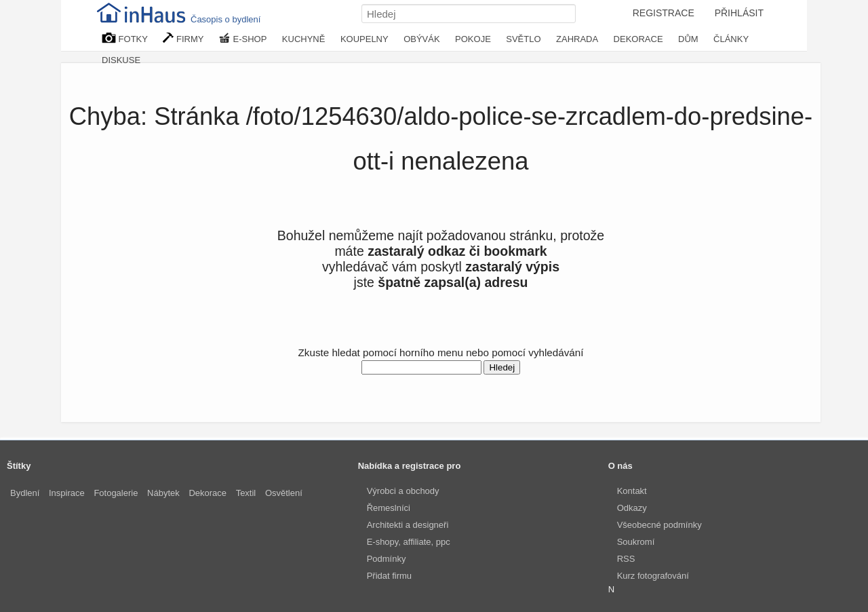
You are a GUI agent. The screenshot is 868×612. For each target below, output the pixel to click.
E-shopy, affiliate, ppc (409, 542)
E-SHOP (243, 38)
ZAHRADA (577, 39)
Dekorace (208, 493)
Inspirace (67, 493)
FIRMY (183, 38)
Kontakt (632, 491)
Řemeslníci (389, 508)
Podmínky (387, 559)
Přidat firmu (389, 576)
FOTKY (125, 38)
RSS (626, 559)
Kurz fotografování (653, 576)
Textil (246, 493)
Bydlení (25, 493)
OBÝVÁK (421, 39)
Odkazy (632, 508)
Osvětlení (284, 493)
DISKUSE (121, 60)
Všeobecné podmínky (659, 525)
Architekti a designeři (408, 525)
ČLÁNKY (731, 39)
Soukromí (636, 542)
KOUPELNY (364, 39)
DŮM (688, 39)
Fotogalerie (116, 493)
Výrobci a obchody (403, 491)
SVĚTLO (523, 39)
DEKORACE (638, 39)
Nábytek (163, 493)
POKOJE (473, 39)
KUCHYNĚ (304, 39)
